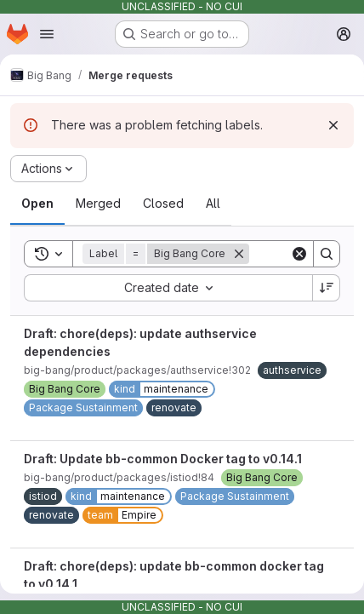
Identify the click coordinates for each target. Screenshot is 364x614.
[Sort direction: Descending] (327, 288)
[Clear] (299, 254)
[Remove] (239, 254)
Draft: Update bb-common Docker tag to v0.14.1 (163, 459)
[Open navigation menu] (47, 34)
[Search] (327, 254)
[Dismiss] (333, 125)
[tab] (37, 204)
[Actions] (48, 169)
